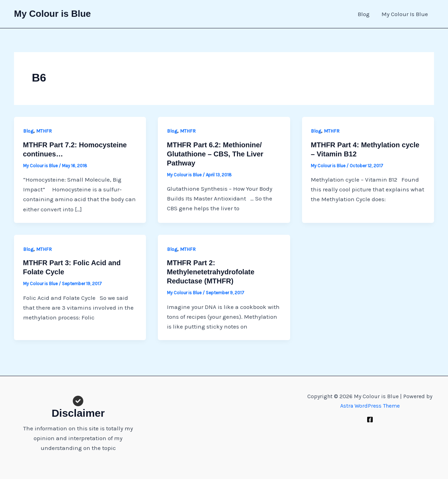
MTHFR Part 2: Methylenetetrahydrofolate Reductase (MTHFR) (211, 272)
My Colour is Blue (52, 14)
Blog (364, 14)
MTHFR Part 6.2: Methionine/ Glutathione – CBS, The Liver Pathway (215, 154)
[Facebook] (370, 420)
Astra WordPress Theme (370, 406)
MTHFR (44, 131)
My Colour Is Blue (405, 14)
